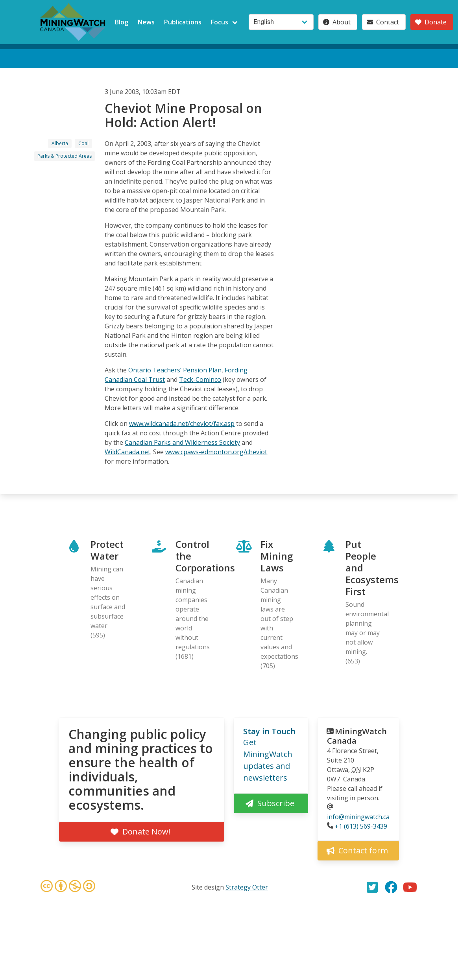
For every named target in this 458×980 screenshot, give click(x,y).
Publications (183, 22)
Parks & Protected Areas (65, 156)
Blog (122, 22)
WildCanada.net (127, 452)
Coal (83, 143)
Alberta (60, 143)
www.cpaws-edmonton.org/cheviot (216, 452)
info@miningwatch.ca (358, 817)
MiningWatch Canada (357, 736)
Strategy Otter (247, 887)
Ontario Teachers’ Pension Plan (175, 370)
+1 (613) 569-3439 (361, 826)
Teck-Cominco (200, 379)
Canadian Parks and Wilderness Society (182, 442)
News (146, 22)
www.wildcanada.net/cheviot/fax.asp (182, 424)
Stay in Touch (269, 731)
